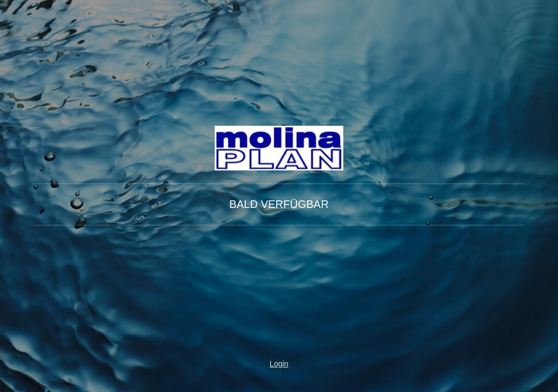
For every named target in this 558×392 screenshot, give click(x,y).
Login (279, 364)
